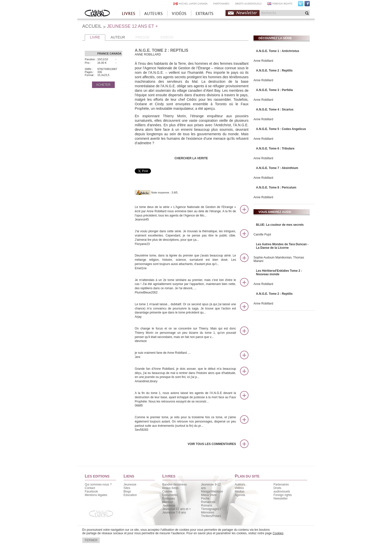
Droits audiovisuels (282, 490)
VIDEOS (167, 37)
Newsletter (247, 13)
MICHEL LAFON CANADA (193, 4)
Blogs (127, 491)
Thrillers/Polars (211, 516)
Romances (208, 502)
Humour (168, 502)
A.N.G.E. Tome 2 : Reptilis (274, 70)
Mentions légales (96, 495)
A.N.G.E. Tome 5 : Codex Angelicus (281, 129)
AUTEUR (118, 37)
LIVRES (128, 14)
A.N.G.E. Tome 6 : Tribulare (275, 148)
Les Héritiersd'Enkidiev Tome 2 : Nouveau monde (279, 272)
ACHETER (103, 85)
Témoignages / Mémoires (211, 511)
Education (130, 495)
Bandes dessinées (174, 484)
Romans (207, 505)
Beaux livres (170, 488)
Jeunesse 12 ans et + (176, 509)
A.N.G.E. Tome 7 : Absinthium (277, 168)
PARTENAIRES (221, 4)
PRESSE (143, 37)
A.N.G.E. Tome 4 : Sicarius (275, 109)
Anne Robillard (263, 61)
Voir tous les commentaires (212, 444)
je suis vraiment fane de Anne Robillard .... (185, 355)
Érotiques (169, 498)
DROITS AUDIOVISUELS (248, 4)
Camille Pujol (262, 234)
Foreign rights (283, 495)
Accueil (97, 14)
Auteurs (240, 484)
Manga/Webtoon (212, 491)
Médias (240, 491)
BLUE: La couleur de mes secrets (280, 225)
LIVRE (95, 37)
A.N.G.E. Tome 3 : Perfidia (274, 90)
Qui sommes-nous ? (98, 484)
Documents (170, 495)
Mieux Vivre (209, 495)
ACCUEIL (92, 26)
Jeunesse (130, 484)
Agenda (240, 495)
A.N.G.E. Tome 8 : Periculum (276, 187)
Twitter (301, 5)
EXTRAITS (204, 14)
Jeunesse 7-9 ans (174, 512)
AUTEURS (153, 14)
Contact (90, 488)
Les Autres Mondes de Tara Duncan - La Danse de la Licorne (282, 246)
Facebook (307, 5)
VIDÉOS (179, 14)
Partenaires (281, 484)
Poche (205, 498)
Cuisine (167, 491)
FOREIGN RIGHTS (282, 4)
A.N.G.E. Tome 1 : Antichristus (278, 51)
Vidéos (239, 488)
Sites (127, 488)
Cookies (278, 533)
